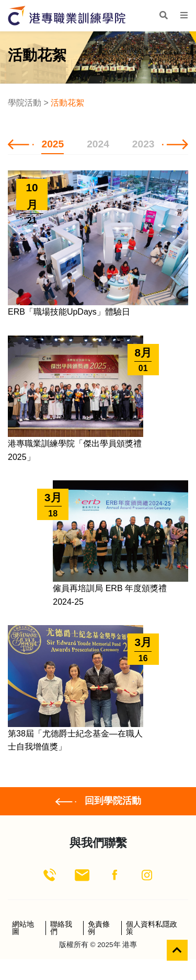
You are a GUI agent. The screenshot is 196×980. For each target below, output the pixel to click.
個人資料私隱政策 (152, 928)
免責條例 (99, 928)
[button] (21, 144)
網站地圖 (23, 928)
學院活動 (25, 103)
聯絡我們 (61, 928)
